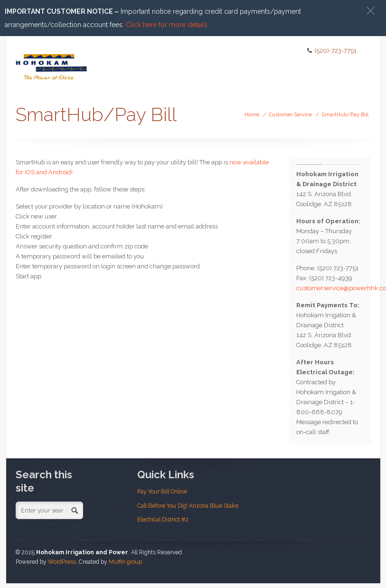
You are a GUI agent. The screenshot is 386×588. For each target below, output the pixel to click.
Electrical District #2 (163, 520)
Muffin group (125, 562)
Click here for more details (167, 25)
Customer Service (290, 115)
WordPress (62, 562)
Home (252, 115)
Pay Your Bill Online (162, 492)
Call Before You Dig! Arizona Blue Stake (188, 506)
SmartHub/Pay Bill (345, 115)
